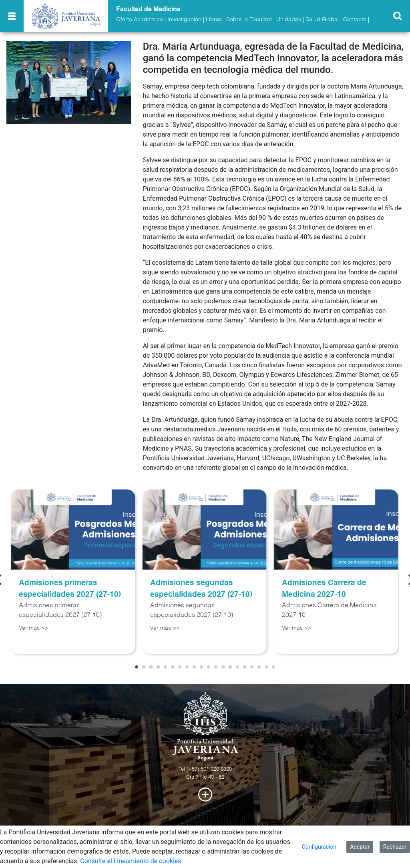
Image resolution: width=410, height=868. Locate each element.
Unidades (289, 20)
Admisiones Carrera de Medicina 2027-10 (324, 589)
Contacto (355, 20)
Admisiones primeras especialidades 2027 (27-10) (70, 589)
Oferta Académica (140, 20)
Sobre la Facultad (249, 20)
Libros (214, 20)
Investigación (184, 20)
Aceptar (360, 847)
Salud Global (322, 20)
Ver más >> (34, 628)
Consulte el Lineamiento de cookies (131, 861)
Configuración (319, 847)
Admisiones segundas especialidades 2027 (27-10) (201, 589)
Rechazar (395, 847)
